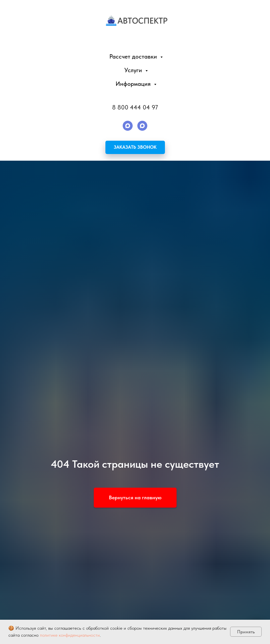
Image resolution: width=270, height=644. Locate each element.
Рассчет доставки (134, 56)
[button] (135, 147)
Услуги (134, 70)
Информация (134, 84)
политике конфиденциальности (70, 635)
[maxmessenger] (128, 126)
